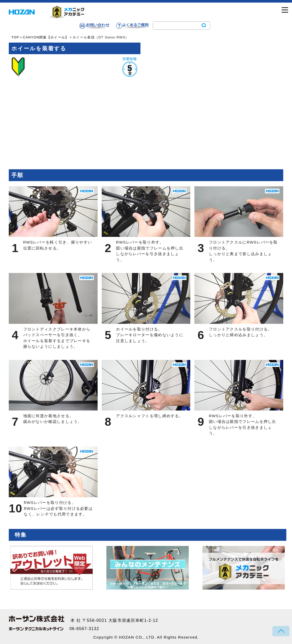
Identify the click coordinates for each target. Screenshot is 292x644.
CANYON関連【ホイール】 (46, 37)
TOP (15, 37)
